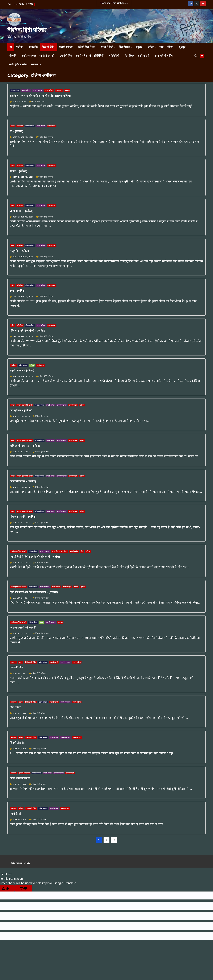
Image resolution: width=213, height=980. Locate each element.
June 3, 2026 (20, 102)
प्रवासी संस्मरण (56, 587)
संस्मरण (76, 587)
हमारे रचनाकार (29, 56)
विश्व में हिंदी (48, 47)
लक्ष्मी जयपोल (51, 126)
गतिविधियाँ (114, 56)
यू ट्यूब (183, 47)
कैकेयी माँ (15, 814)
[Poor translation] (23, 888)
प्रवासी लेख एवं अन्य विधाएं (59, 551)
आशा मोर (13, 662)
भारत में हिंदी (107, 47)
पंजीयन (20, 47)
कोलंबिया (20, 126)
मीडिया (170, 47)
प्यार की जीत (16, 668)
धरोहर (151, 47)
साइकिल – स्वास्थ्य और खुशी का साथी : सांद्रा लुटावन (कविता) (40, 96)
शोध (161, 47)
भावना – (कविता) (18, 171)
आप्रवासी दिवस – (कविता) (23, 481)
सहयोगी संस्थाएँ (47, 56)
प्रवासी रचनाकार (37, 90)
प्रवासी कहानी (54, 662)
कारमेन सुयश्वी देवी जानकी (25, 405)
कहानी (21, 662)
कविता (13, 126)
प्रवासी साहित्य (66, 47)
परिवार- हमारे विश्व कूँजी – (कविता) (27, 331)
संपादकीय (34, 47)
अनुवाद (139, 47)
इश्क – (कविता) (18, 291)
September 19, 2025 (23, 137)
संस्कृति (13, 56)
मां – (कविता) (16, 131)
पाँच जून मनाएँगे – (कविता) (23, 517)
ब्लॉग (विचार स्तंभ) (18, 64)
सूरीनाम (67, 90)
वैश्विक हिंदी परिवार (27, 30)
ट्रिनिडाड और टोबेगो (31, 662)
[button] (196, 56)
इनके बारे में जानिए (164, 56)
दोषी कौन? (15, 707)
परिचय (32, 365)
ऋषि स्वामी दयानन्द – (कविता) (25, 446)
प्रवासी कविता (26, 90)
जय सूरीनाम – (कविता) (21, 410)
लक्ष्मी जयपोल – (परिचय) (22, 371)
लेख (82, 551)
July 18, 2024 (20, 673)
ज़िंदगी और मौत (17, 743)
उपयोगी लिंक (66, 56)
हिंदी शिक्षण (125, 47)
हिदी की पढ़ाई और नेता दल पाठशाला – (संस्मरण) (34, 592)
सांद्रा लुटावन (59, 90)
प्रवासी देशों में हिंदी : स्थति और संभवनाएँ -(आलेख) (35, 557)
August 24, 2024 (22, 416)
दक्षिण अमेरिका (15, 90)
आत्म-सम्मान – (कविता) (22, 211)
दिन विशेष (130, 56)
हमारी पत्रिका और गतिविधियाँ (90, 56)
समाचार (35, 64)
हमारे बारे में (144, 56)
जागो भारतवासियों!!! (20, 778)
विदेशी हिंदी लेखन (87, 47)
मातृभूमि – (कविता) (19, 251)
